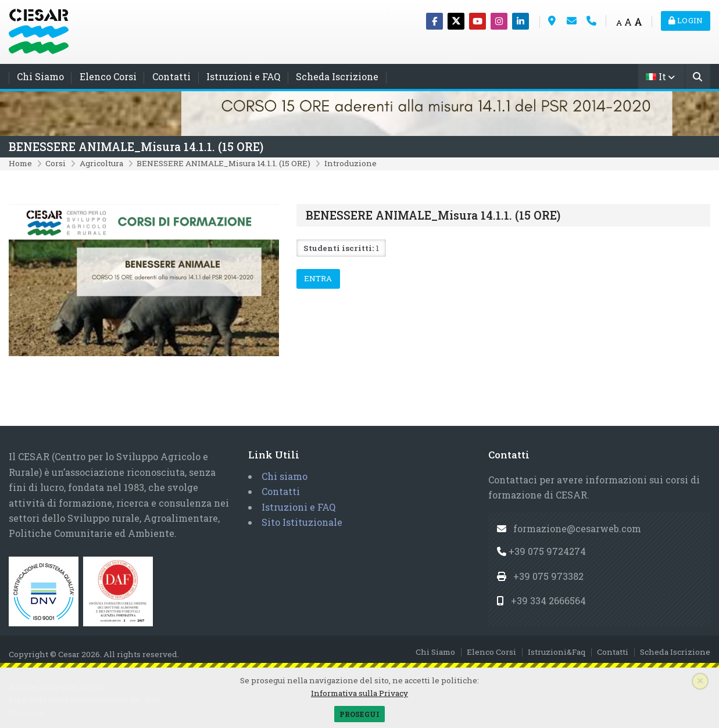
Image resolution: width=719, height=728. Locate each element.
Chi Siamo (40, 76)
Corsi (56, 163)
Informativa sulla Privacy (360, 693)
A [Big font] (638, 22)
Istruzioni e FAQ (243, 76)
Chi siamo (285, 476)
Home (20, 163)
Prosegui (360, 714)
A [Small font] (619, 23)
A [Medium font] (628, 22)
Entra (318, 278)
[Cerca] (698, 78)
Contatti (171, 76)
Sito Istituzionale (302, 522)
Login (686, 20)
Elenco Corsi (108, 76)
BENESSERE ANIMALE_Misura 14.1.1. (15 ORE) (136, 147)
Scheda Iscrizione (337, 76)
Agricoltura (101, 163)
